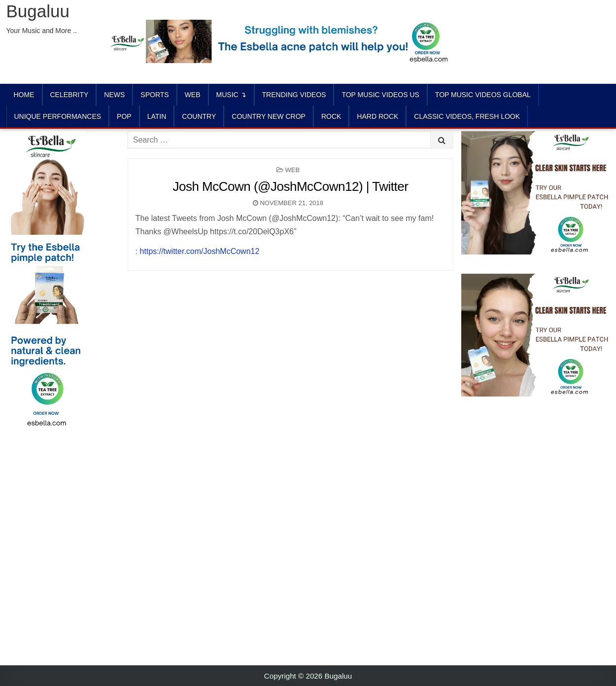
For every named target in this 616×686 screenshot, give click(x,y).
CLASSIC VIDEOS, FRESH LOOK (467, 116)
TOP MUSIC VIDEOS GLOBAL (483, 95)
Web (193, 95)
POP (124, 116)
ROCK (331, 116)
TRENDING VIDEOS (294, 95)
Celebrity (69, 95)
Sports (154, 95)
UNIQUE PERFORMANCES (58, 116)
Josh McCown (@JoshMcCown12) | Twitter (290, 186)
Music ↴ (231, 95)
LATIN (157, 116)
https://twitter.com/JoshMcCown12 (200, 251)
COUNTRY (199, 116)
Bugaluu (38, 11)
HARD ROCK (377, 116)
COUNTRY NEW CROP (269, 116)
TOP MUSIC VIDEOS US (380, 95)
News (114, 95)
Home (24, 95)
